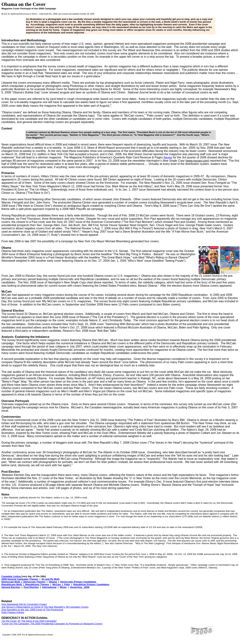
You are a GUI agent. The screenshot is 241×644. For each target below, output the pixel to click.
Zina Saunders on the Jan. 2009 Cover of (32, 610)
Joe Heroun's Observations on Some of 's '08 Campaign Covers (45, 607)
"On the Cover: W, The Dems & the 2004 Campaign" (29, 621)
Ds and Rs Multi (51, 579)
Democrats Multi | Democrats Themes (23, 582)
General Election (11, 587)
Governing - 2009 (80, 587)
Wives (63, 587)
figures (168, 157)
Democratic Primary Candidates (78, 582)
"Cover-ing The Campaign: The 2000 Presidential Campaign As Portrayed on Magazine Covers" (52, 624)
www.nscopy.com (197, 161)
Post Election (31, 587)
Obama (53, 582)
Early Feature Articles (13, 612)
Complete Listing (11, 576)
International (49, 587)
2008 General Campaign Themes (20, 579)
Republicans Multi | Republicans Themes (25, 584)
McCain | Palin (61, 584)
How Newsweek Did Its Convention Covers (24, 604)
